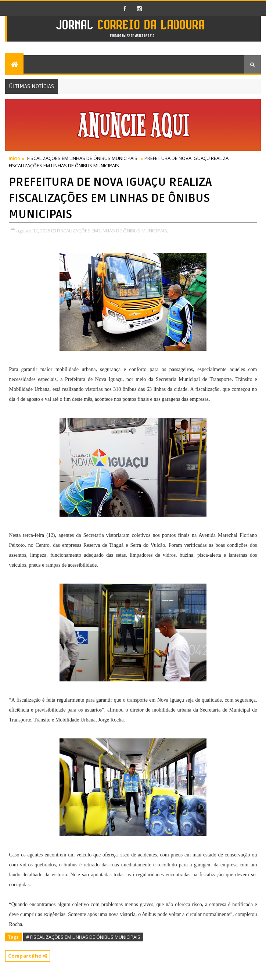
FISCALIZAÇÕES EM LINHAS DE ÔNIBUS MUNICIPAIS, (113, 231)
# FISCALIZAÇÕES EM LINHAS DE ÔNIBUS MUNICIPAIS (83, 937)
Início (15, 158)
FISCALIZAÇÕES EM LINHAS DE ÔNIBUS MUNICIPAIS (82, 158)
